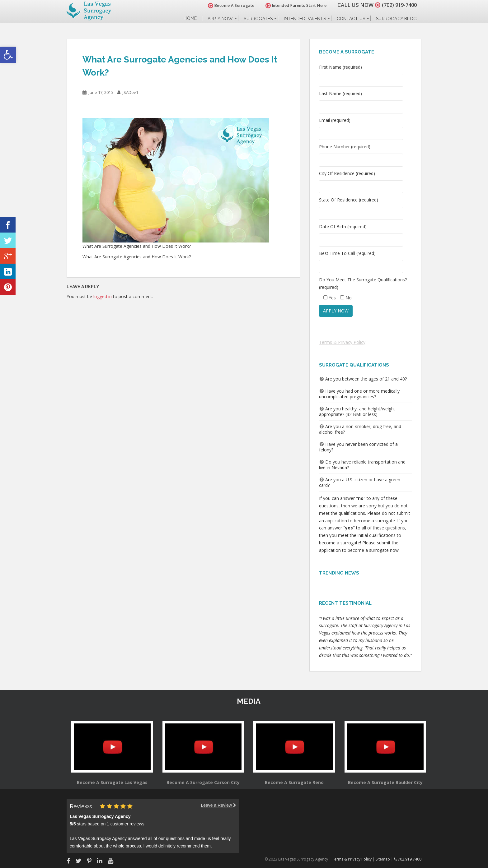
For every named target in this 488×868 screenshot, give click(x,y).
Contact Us (351, 19)
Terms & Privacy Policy (342, 342)
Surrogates (258, 19)
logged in (103, 296)
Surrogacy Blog (396, 19)
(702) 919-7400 (398, 5)
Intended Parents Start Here (293, 5)
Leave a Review (218, 805)
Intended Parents (305, 19)
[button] (8, 55)
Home (190, 18)
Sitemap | (385, 859)
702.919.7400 (408, 859)
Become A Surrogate (228, 5)
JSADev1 (130, 92)
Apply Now (220, 19)
